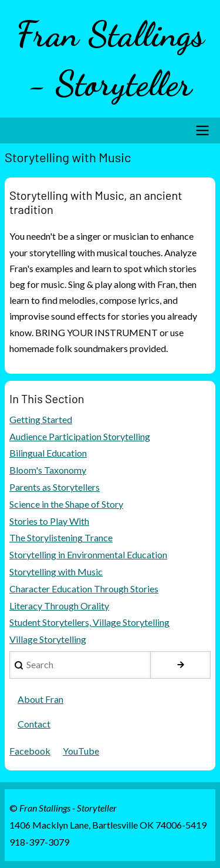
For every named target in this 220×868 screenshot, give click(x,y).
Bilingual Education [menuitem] (48, 453)
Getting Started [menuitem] (41, 419)
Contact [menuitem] (34, 724)
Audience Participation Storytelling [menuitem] (80, 436)
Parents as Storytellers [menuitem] (55, 487)
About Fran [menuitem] (40, 699)
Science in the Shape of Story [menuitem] (66, 504)
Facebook (30, 751)
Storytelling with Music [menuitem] (56, 572)
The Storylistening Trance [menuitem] (61, 537)
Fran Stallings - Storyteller (110, 59)
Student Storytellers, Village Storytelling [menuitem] (89, 622)
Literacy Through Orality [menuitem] (59, 606)
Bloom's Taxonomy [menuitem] (48, 470)
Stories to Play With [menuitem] (49, 521)
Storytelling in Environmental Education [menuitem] (88, 554)
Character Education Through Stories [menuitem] (84, 589)
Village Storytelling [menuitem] (48, 639)
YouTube (81, 751)
